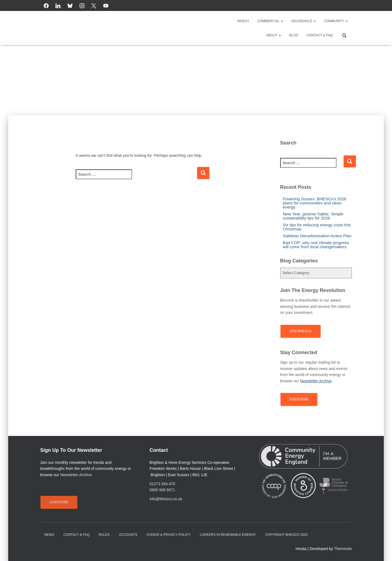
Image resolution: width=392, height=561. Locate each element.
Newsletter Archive (76, 475)
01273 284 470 (162, 484)
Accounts (128, 535)
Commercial (270, 21)
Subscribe (299, 399)
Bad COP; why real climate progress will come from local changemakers (316, 245)
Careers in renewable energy (228, 535)
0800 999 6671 (162, 490)
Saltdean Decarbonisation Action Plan (317, 236)
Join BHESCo (301, 331)
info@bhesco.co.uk (166, 499)
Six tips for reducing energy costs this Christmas (317, 227)
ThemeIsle (343, 549)
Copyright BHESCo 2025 (286, 535)
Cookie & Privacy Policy (169, 535)
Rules (104, 535)
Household (304, 21)
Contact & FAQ (320, 35)
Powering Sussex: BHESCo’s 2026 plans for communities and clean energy (315, 203)
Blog (294, 35)
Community (336, 21)
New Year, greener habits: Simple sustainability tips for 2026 (313, 216)
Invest (243, 21)
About (274, 35)
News (49, 535)
